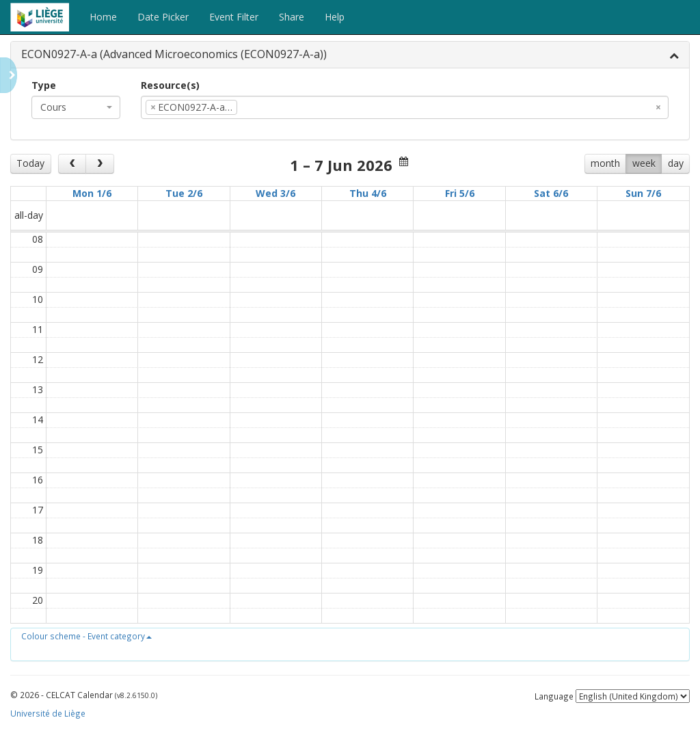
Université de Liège (48, 713)
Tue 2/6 (184, 193)
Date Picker (163, 17)
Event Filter (234, 17)
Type (44, 85)
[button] (86, 636)
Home (103, 17)
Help (335, 17)
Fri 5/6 (460, 193)
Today (30, 163)
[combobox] (76, 107)
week (644, 163)
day (676, 163)
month (605, 163)
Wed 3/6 (275, 193)
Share (292, 17)
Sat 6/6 (551, 193)
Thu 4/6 (368, 193)
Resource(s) (170, 85)
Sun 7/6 (643, 193)
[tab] (350, 55)
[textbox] (261, 107)
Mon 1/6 (92, 193)
